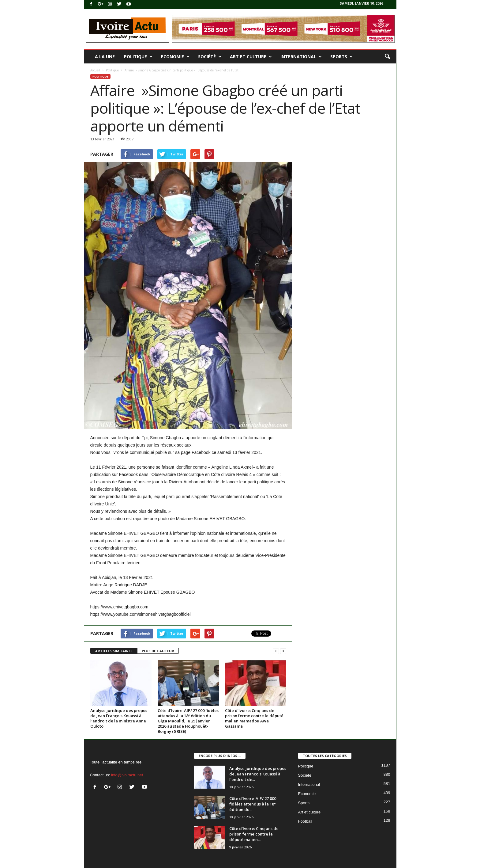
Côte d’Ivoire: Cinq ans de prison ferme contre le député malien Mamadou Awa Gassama (254, 718)
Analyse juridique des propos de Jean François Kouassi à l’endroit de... (258, 774)
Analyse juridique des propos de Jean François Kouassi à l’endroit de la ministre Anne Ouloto (119, 718)
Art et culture (251, 57)
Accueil (95, 70)
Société (210, 57)
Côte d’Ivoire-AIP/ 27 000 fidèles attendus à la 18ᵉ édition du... (253, 804)
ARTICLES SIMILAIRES (114, 651)
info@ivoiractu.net (127, 775)
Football (305, 821)
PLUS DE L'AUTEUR (158, 651)
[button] (387, 57)
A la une (105, 57)
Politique (138, 57)
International (301, 57)
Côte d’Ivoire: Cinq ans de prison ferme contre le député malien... (254, 834)
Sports (341, 57)
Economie (175, 57)
